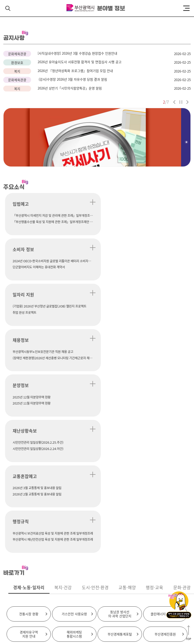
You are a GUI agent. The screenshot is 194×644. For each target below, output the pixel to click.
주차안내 (103, 585)
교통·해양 (127, 406)
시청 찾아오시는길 (82, 585)
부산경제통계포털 (120, 452)
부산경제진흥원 (165, 452)
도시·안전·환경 (95, 406)
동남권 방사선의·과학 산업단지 (120, 432)
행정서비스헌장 (118, 599)
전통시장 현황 (29, 432)
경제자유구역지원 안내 (29, 452)
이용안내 (117, 585)
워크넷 (165, 473)
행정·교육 (154, 406)
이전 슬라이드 (174, 102)
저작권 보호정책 (68, 599)
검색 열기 (8, 8)
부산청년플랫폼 (120, 473)
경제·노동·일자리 (29, 406)
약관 (51, 599)
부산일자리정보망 (74, 473)
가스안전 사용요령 (74, 432)
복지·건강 (63, 406)
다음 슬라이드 (187, 102)
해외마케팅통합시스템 (74, 452)
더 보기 (88, 202)
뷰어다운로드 (140, 599)
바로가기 (181, 515)
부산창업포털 (29, 473)
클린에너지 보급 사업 (165, 432)
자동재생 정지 (181, 102)
